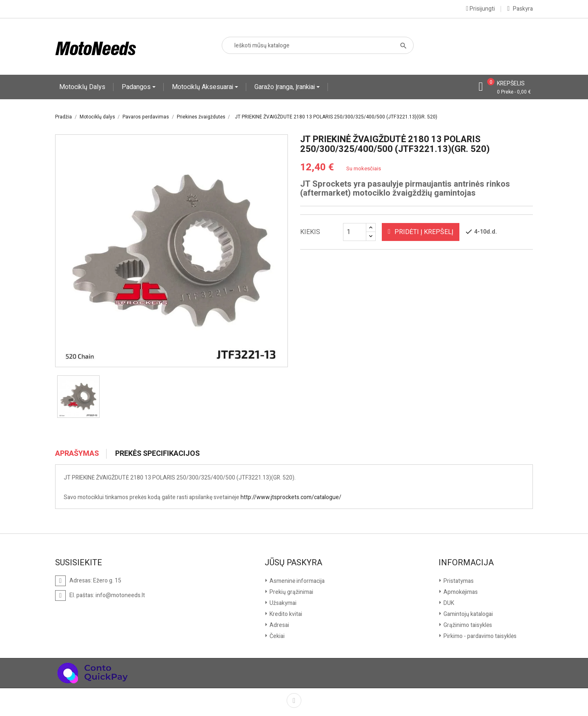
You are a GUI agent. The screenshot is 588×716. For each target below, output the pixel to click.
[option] (78, 397)
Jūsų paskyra (293, 563)
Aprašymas (77, 454)
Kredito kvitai (285, 614)
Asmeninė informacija (296, 581)
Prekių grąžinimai (291, 592)
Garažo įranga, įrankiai (285, 87)
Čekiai (276, 636)
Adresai (279, 625)
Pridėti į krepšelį (421, 232)
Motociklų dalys (82, 87)
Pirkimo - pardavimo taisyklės (479, 636)
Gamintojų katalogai (468, 614)
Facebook (294, 700)
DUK (448, 603)
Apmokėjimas (460, 592)
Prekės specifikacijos (157, 454)
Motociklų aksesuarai (203, 87)
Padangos (137, 87)
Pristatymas (458, 581)
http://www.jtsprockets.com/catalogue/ (291, 497)
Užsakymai (282, 603)
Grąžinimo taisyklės (467, 625)
